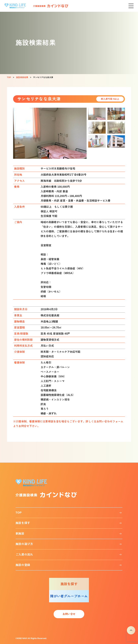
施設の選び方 (24, 544)
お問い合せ (69, 614)
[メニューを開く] (131, 6)
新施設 (20, 534)
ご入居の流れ (24, 555)
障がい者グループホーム (69, 596)
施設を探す (23, 523)
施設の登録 (23, 565)
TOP (19, 513)
